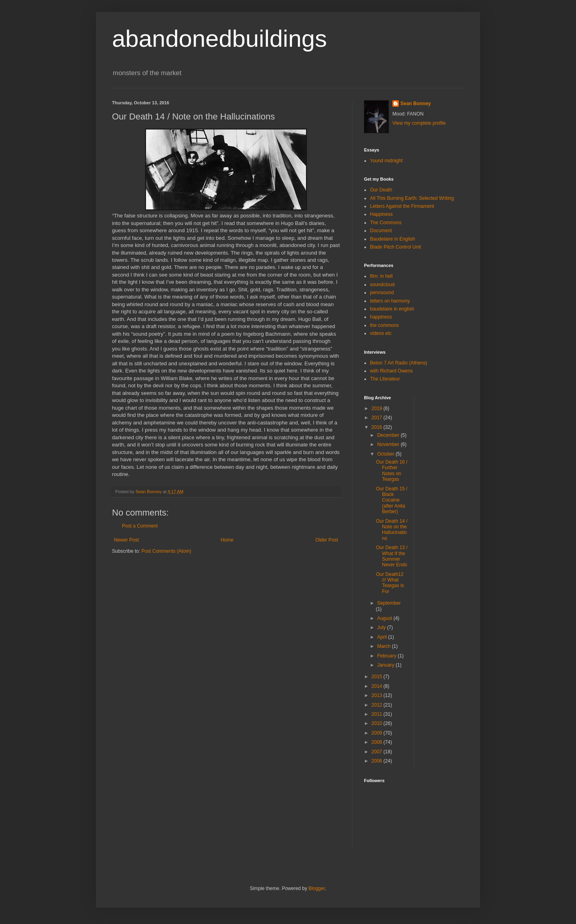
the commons (384, 325)
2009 (378, 733)
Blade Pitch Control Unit (395, 247)
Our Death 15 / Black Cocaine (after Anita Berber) (392, 500)
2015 (378, 677)
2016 (378, 427)
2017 (378, 418)
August (385, 618)
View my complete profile (419, 123)
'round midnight (386, 161)
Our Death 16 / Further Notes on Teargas (392, 471)
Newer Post (126, 540)
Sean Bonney (416, 104)
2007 (378, 752)
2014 (378, 686)
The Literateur (385, 379)
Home (227, 540)
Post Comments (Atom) (166, 551)
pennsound (382, 293)
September (389, 603)
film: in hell (381, 276)
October (386, 454)
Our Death (381, 190)
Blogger (317, 888)
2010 (378, 723)
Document (381, 231)
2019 (378, 408)
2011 (378, 714)
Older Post (327, 540)
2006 (378, 761)
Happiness (381, 214)
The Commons (386, 223)
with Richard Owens (391, 371)
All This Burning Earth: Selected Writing (412, 198)
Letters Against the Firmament (402, 206)
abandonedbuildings (219, 39)
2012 (378, 705)
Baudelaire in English (393, 239)
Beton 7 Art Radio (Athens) (399, 363)
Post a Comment (140, 526)
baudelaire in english (392, 309)
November (389, 444)
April (383, 637)
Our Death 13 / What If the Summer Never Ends (392, 556)
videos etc (381, 333)
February (387, 656)
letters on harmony (390, 301)
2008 (378, 742)
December (389, 435)
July (382, 627)
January (386, 665)
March (385, 646)
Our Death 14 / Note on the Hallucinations (392, 530)
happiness (381, 317)
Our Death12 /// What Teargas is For (390, 583)
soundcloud (382, 285)
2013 (378, 695)
